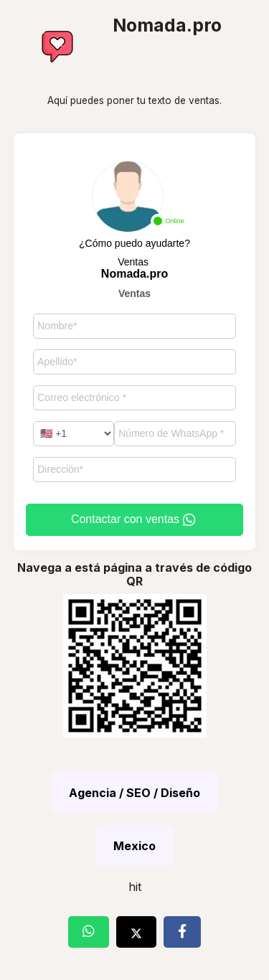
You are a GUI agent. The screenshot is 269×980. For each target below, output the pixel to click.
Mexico (134, 846)
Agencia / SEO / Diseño (134, 793)
